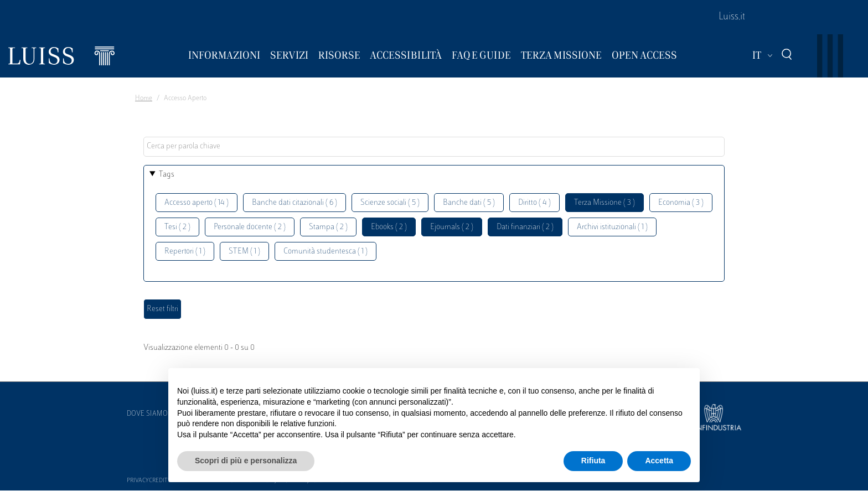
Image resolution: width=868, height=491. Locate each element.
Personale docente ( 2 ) (250, 227)
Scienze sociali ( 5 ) (390, 203)
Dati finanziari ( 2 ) (525, 227)
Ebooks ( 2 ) (389, 227)
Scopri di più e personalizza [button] (246, 461)
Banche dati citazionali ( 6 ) (294, 203)
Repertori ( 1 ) (185, 252)
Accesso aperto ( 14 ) (197, 203)
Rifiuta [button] (593, 461)
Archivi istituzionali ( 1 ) (612, 227)
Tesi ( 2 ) (177, 227)
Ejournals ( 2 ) (452, 227)
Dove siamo (147, 414)
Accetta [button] (659, 461)
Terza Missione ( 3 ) (604, 203)
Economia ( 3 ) (681, 203)
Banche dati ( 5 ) (469, 203)
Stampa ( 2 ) (328, 227)
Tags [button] (167, 175)
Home (144, 99)
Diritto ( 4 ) (534, 203)
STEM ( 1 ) (244, 252)
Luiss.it (732, 17)
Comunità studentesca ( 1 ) (325, 252)
